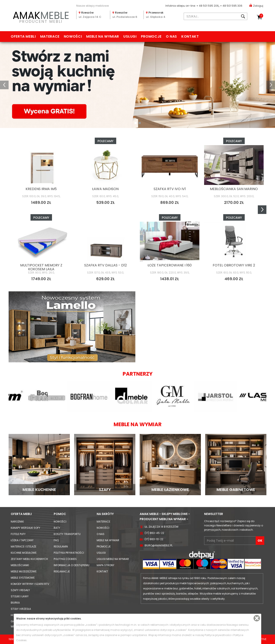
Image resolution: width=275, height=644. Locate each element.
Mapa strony (105, 565)
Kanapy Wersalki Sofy (25, 528)
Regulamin (61, 546)
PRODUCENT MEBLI (41, 16)
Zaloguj (256, 5)
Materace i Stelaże (24, 546)
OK (260, 541)
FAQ (56, 540)
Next (262, 210)
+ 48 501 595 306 (231, 6)
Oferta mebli (23, 36)
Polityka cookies (65, 559)
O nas (171, 36)
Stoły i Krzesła (21, 609)
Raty (57, 528)
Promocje (151, 36)
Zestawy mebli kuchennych (29, 559)
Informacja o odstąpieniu (72, 565)
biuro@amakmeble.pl (159, 545)
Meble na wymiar (103, 36)
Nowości (73, 36)
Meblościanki (20, 565)
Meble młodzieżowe (24, 571)
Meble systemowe (23, 578)
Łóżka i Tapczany (22, 540)
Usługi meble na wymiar (113, 559)
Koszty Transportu (67, 534)
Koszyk (261, 16)
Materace (50, 36)
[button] (4, 85)
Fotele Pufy (18, 534)
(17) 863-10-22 (154, 539)
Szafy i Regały (20, 590)
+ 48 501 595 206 (208, 6)
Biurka (15, 603)
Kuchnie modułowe (24, 553)
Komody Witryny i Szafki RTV (30, 584)
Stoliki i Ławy (20, 596)
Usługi (130, 36)
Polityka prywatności (69, 553)
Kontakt (190, 36)
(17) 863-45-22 (154, 533)
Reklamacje (62, 571)
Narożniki (17, 522)
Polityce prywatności (218, 635)
